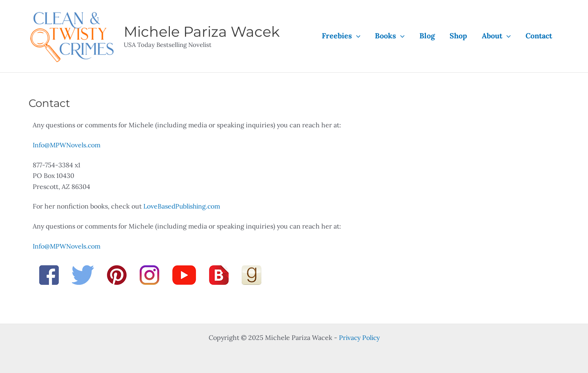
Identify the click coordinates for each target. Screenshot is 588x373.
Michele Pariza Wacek (202, 32)
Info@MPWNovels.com (67, 145)
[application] (356, 36)
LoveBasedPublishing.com (183, 206)
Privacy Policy (359, 337)
